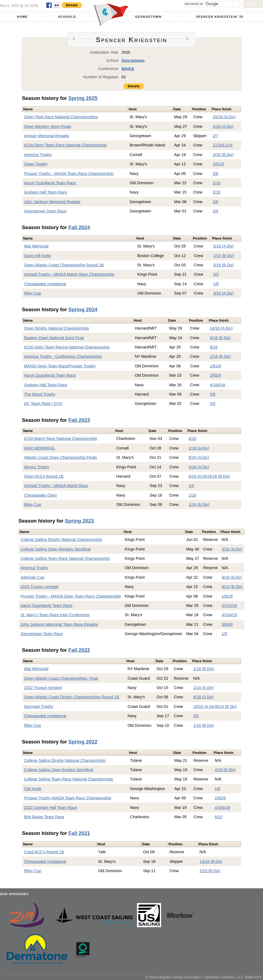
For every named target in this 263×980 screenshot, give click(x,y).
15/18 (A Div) (224, 117)
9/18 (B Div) (219, 476)
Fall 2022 (79, 650)
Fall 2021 (79, 833)
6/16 (214, 347)
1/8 (215, 202)
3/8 (224, 624)
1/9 (215, 164)
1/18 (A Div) (199, 448)
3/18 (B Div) (223, 155)
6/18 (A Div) (199, 476)
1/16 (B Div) (199, 505)
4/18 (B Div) (225, 770)
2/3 (216, 274)
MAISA (128, 69)
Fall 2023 (79, 420)
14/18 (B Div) (211, 861)
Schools (67, 17)
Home (22, 17)
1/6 (216, 284)
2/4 (215, 211)
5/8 (213, 394)
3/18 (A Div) (223, 126)
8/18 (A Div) (199, 457)
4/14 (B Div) (232, 587)
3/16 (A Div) (223, 293)
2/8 (215, 174)
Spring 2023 (79, 521)
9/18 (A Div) (232, 577)
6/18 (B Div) (220, 338)
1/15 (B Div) (224, 256)
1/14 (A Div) (203, 688)
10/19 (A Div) (205, 707)
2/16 (216, 192)
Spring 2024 (83, 309)
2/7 (215, 136)
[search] (212, 4)
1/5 (213, 403)
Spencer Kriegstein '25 (220, 17)
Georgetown (148, 17)
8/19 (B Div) (227, 707)
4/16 (214, 385)
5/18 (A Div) (223, 246)
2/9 (213, 375)
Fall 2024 (79, 227)
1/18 (192, 495)
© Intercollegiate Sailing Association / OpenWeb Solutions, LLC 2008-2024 (203, 977)
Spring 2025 (83, 98)
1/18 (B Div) (220, 356)
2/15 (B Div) (210, 871)
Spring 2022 (83, 742)
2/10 (216, 183)
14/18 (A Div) (221, 328)
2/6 (196, 716)
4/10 (192, 439)
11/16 (218, 145)
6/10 (219, 817)
